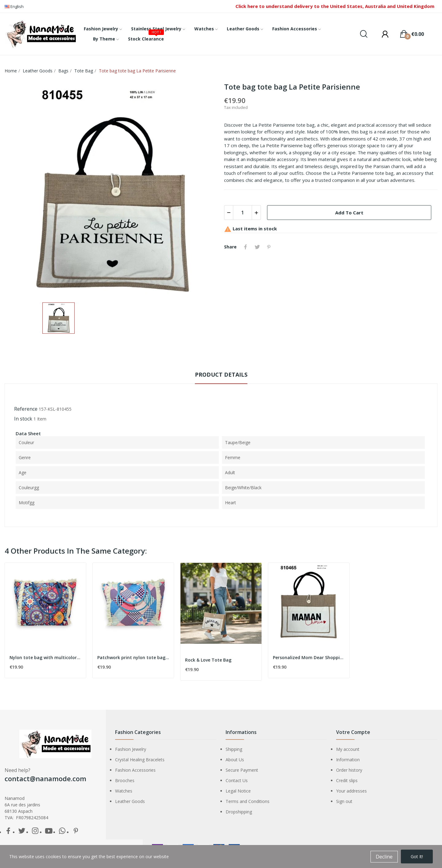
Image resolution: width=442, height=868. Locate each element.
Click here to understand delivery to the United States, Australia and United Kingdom (335, 6)
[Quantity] (242, 213)
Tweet (257, 247)
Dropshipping (239, 812)
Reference (26, 409)
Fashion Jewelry (131, 749)
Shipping (234, 749)
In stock (23, 419)
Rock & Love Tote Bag (208, 660)
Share (246, 247)
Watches (124, 791)
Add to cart (349, 213)
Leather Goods (130, 801)
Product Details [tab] (221, 374)
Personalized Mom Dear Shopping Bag (309, 657)
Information (348, 760)
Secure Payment (242, 770)
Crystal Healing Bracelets (140, 760)
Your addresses (351, 791)
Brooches (125, 780)
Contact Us (237, 780)
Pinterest (269, 247)
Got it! (417, 856)
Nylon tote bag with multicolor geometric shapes (45, 657)
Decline (384, 857)
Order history (349, 770)
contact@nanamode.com (45, 778)
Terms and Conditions (248, 801)
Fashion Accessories (135, 770)
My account (348, 749)
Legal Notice (238, 791)
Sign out (344, 801)
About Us (235, 760)
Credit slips (347, 780)
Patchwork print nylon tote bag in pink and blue (133, 657)
